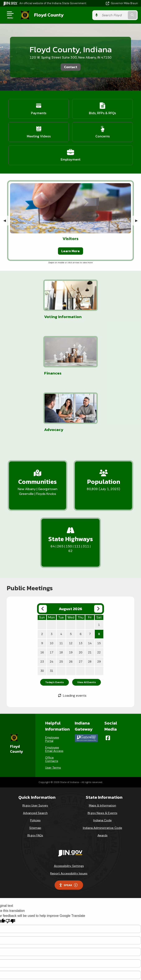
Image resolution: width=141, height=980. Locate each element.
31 (51, 614)
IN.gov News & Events (103, 756)
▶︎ (138, 220)
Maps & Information (103, 749)
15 (99, 587)
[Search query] (119, 15)
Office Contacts (52, 703)
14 (90, 587)
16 (42, 596)
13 (81, 587)
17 (51, 596)
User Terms (53, 711)
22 (99, 596)
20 (81, 596)
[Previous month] (43, 552)
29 (99, 605)
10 (51, 587)
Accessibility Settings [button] (69, 809)
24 (51, 605)
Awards (103, 779)
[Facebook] (108, 681)
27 (81, 605)
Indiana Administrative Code (103, 771)
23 (42, 605)
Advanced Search (35, 756)
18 (61, 596)
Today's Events (54, 626)
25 (61, 605)
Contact (71, 67)
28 (90, 605)
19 (71, 596)
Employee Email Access (54, 693)
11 (61, 587)
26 (71, 605)
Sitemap (35, 771)
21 (90, 596)
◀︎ (6, 220)
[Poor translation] (10, 864)
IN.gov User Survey (35, 749)
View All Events (87, 626)
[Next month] (98, 552)
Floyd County (48, 15)
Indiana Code (103, 764)
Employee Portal (52, 683)
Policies (35, 764)
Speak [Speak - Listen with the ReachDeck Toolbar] (68, 829)
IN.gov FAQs (35, 779)
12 (71, 587)
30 (42, 614)
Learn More (70, 251)
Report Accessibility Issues (69, 817)
